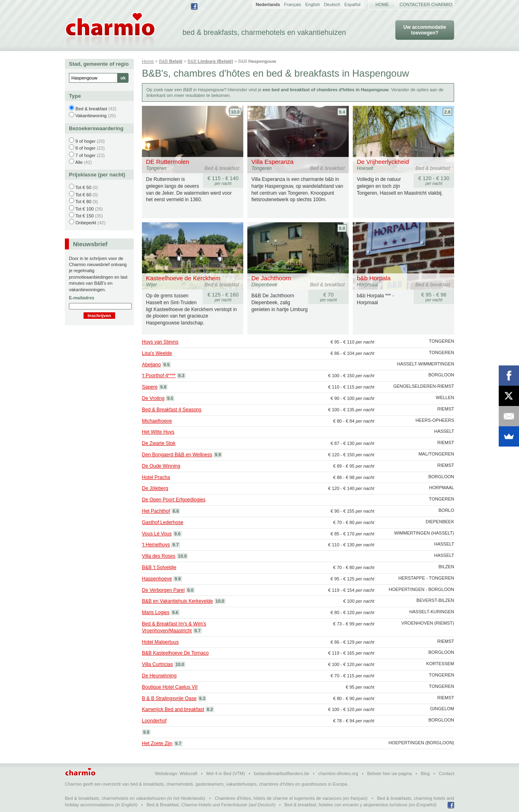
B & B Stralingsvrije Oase (169, 698)
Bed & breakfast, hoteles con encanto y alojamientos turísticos (346, 805)
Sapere (150, 387)
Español (352, 4)
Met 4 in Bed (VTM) (226, 773)
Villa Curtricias (157, 664)
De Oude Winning (161, 466)
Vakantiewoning (91, 116)
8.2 (210, 709)
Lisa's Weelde (157, 353)
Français (293, 4)
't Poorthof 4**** (159, 376)
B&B (171, 61)
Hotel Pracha (156, 477)
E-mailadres (81, 298)
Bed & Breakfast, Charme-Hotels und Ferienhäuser (197, 805)
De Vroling (153, 398)
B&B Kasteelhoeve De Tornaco (175, 653)
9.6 (177, 534)
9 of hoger (86, 141)
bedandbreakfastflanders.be (281, 773)
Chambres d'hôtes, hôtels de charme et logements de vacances (278, 798)
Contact (446, 773)
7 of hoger (86, 155)
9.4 (342, 112)
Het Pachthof (156, 511)
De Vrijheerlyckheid (383, 162)
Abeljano (151, 365)
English (313, 4)
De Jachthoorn (271, 278)
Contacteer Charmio (426, 4)
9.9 (218, 455)
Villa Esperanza (272, 162)
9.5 (166, 365)
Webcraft (189, 773)
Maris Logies (156, 612)
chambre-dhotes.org (338, 773)
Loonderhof (154, 721)
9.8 (342, 228)
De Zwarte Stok (159, 443)
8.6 (176, 511)
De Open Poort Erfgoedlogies (174, 500)
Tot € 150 (85, 216)
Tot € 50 (83, 187)
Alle (79, 162)
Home (382, 4)
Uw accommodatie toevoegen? (425, 30)
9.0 (190, 590)
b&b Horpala (374, 278)
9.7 (175, 545)
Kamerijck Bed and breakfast (173, 709)
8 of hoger (86, 148)
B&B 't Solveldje (159, 567)
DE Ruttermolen (168, 162)
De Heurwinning (159, 676)
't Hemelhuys (156, 545)
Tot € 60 (83, 195)
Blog (425, 773)
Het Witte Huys (158, 432)
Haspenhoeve (157, 579)
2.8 (447, 112)
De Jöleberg (155, 488)
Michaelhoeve (157, 421)
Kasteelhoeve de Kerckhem (183, 278)
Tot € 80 (83, 202)
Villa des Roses (159, 556)
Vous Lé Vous (157, 534)
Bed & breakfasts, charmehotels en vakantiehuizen (115, 798)
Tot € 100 (85, 209)
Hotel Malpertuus (160, 642)
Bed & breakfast (91, 109)
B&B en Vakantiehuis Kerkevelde (177, 601)
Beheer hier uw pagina (390, 773)
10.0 (235, 112)
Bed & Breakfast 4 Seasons (172, 410)
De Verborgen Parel (163, 590)
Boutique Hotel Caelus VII (170, 687)
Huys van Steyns (160, 342)
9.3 (181, 376)
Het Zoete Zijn (157, 743)
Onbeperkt (86, 223)
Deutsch (332, 4)
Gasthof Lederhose (163, 522)
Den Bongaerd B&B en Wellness (177, 455)
